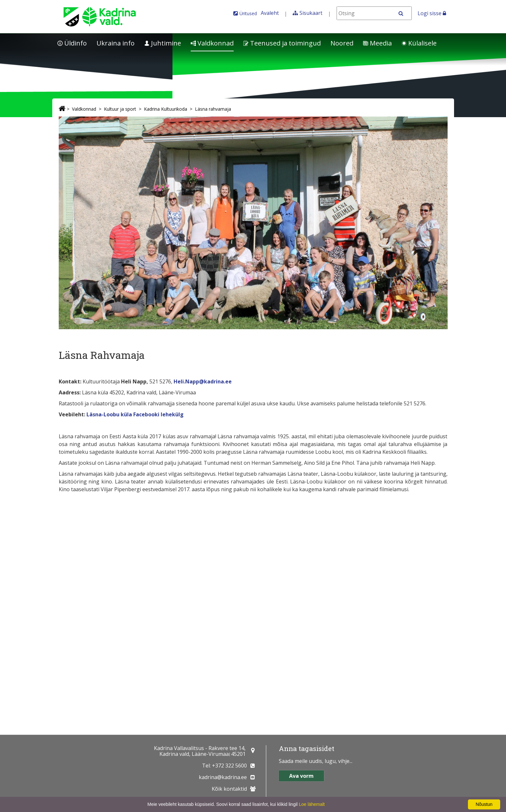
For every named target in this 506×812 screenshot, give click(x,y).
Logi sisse (432, 13)
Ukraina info (116, 43)
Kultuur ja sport (120, 109)
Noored (342, 43)
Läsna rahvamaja (213, 109)
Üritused (248, 13)
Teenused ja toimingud (282, 43)
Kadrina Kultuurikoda (166, 109)
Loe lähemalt (312, 804)
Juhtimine (163, 43)
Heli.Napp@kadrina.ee (203, 381)
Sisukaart (311, 13)
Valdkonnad (212, 43)
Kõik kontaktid (229, 789)
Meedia (377, 43)
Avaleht (270, 13)
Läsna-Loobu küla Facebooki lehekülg (135, 414)
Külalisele (419, 43)
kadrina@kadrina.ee (223, 777)
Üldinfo (72, 43)
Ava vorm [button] (301, 776)
